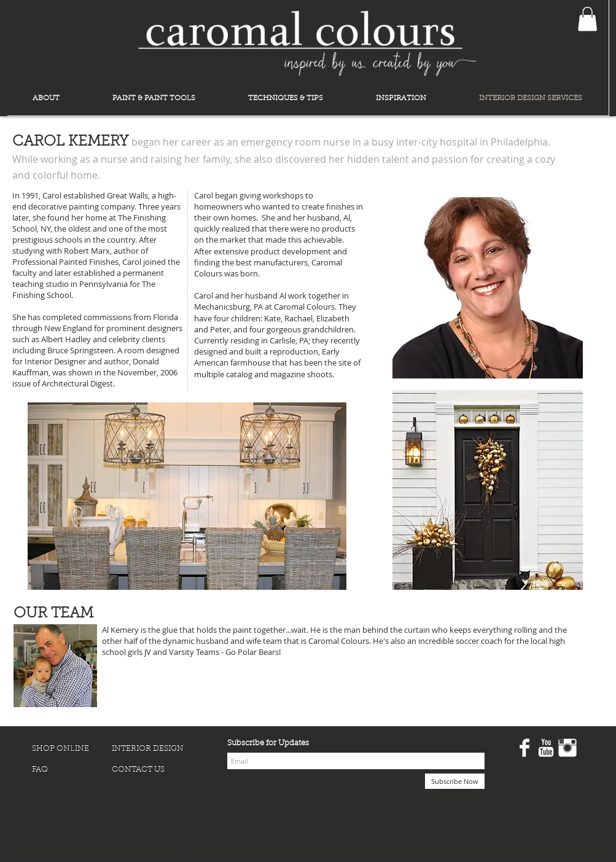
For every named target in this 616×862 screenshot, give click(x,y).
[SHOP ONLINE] (72, 749)
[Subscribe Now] (455, 781)
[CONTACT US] (152, 770)
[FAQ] (72, 770)
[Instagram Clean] (567, 748)
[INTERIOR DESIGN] (152, 749)
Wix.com (202, 857)
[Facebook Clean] (524, 748)
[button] (587, 19)
